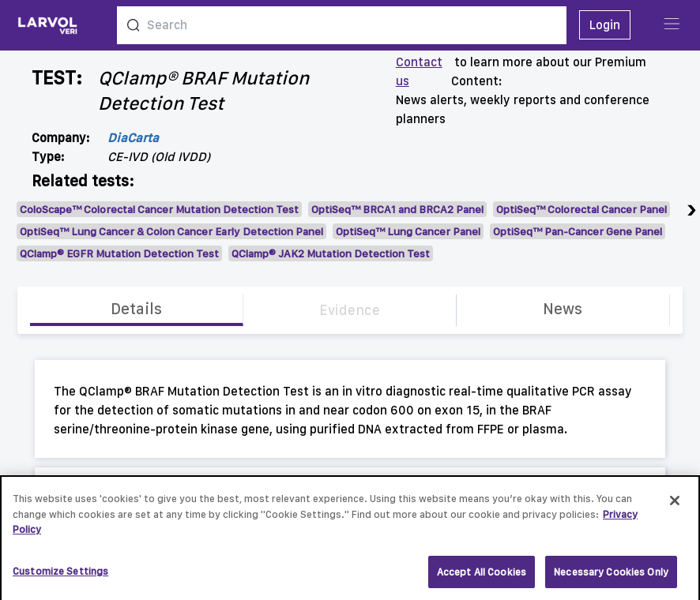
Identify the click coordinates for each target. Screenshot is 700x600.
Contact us (419, 71)
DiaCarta (133, 138)
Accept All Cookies (482, 577)
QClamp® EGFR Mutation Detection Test (119, 253)
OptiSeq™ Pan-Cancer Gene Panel (578, 231)
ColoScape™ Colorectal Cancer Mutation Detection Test (159, 209)
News (563, 309)
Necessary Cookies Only (611, 577)
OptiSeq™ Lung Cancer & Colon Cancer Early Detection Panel (171, 231)
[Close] (675, 505)
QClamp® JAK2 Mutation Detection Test (331, 253)
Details (136, 309)
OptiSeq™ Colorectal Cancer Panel (581, 209)
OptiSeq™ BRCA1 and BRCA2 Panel (397, 209)
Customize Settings (60, 576)
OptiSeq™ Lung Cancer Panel (408, 231)
